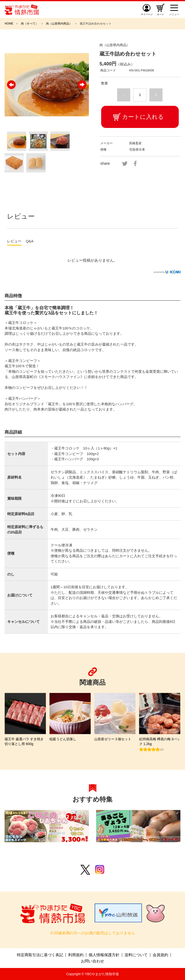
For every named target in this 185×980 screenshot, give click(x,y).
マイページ (147, 14)
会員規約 (160, 955)
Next (82, 85)
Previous (11, 85)
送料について (136, 955)
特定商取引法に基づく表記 (40, 955)
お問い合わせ (92, 961)
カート (160, 14)
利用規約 (76, 955)
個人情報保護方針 (104, 955)
